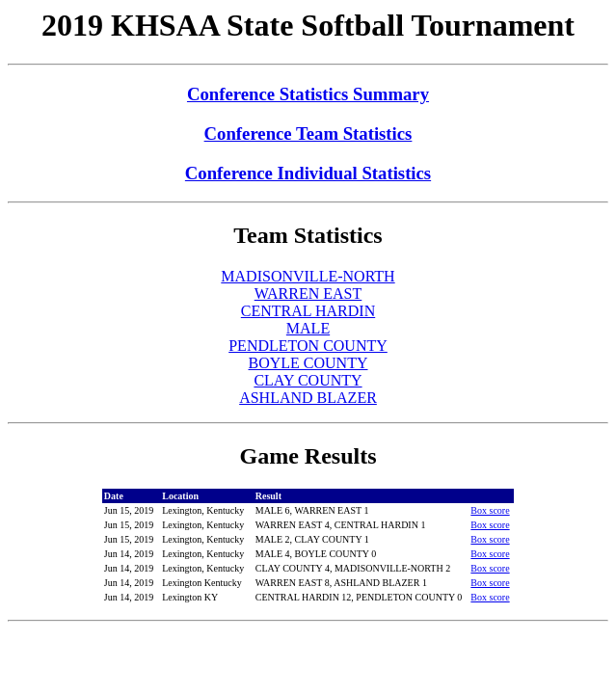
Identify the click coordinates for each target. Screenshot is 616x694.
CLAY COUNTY (308, 380)
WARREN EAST (308, 294)
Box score (490, 510)
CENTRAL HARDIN (308, 311)
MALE (308, 328)
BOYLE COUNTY (308, 363)
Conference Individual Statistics (308, 173)
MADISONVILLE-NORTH (308, 276)
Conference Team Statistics (308, 133)
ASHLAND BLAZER (308, 398)
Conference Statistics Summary (308, 94)
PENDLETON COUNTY (308, 346)
